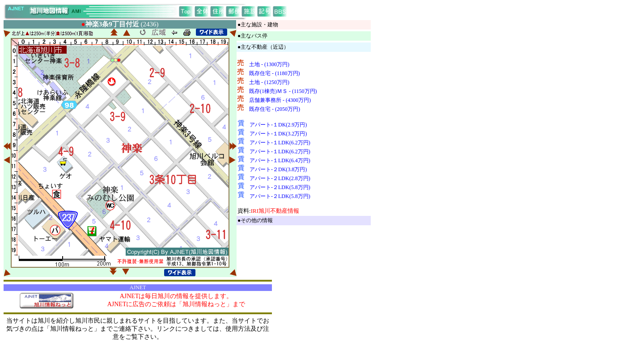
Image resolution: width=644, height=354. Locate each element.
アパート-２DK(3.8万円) (278, 169)
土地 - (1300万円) (269, 64)
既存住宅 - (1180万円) (275, 73)
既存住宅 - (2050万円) (275, 109)
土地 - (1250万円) (269, 82)
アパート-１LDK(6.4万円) (280, 160)
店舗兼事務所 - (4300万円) (280, 100)
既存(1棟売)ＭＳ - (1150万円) (283, 91)
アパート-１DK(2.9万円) (278, 125)
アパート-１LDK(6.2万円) (280, 143)
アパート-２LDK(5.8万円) (280, 187)
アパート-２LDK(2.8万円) (280, 178)
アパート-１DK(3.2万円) (278, 134)
